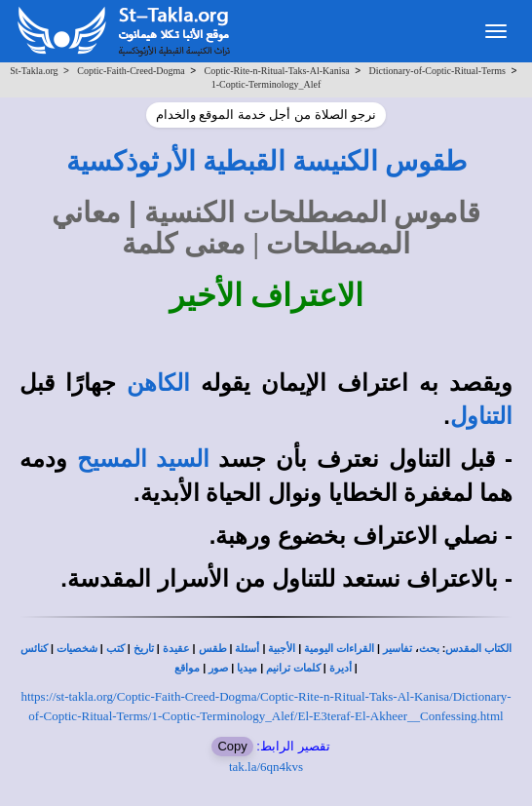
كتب (115, 649)
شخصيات (77, 649)
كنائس (34, 649)
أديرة (341, 668)
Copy (232, 746)
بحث (429, 649)
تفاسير (398, 649)
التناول (481, 416)
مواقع (187, 668)
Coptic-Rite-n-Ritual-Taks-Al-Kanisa (277, 71)
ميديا (247, 668)
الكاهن (158, 383)
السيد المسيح (143, 459)
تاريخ (144, 649)
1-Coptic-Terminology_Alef (266, 84)
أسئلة (247, 649)
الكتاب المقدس (478, 649)
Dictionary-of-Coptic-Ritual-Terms (437, 71)
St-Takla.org (34, 71)
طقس (213, 649)
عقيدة (176, 649)
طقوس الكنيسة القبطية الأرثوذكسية (266, 161)
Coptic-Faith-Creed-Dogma (131, 71)
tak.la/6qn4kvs (266, 767)
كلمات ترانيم (293, 668)
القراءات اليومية (339, 649)
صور (218, 668)
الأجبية (282, 649)
